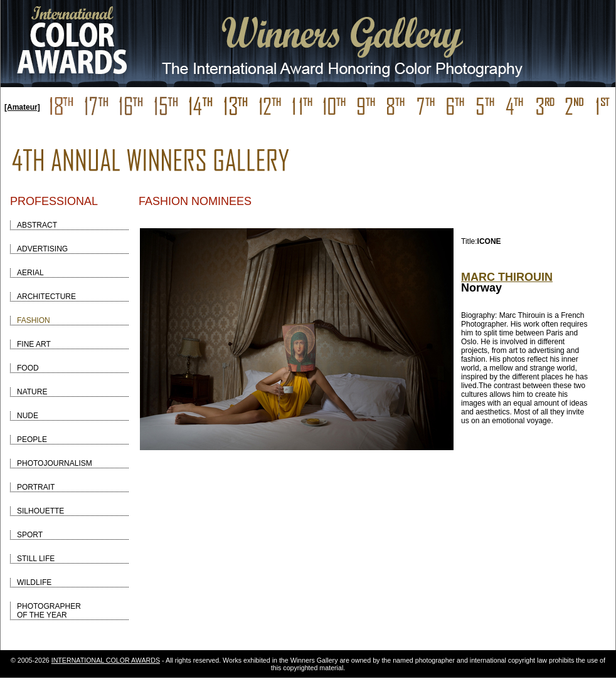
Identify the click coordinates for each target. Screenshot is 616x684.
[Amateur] (22, 107)
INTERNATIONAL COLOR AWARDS (106, 660)
